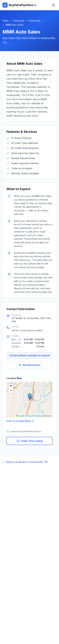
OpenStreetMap (35, 416)
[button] (30, 396)
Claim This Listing (30, 441)
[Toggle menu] (53, 5)
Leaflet (20, 416)
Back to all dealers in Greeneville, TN (25, 462)
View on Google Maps (20, 421)
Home (6, 21)
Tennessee (19, 21)
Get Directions (30, 365)
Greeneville (35, 21)
